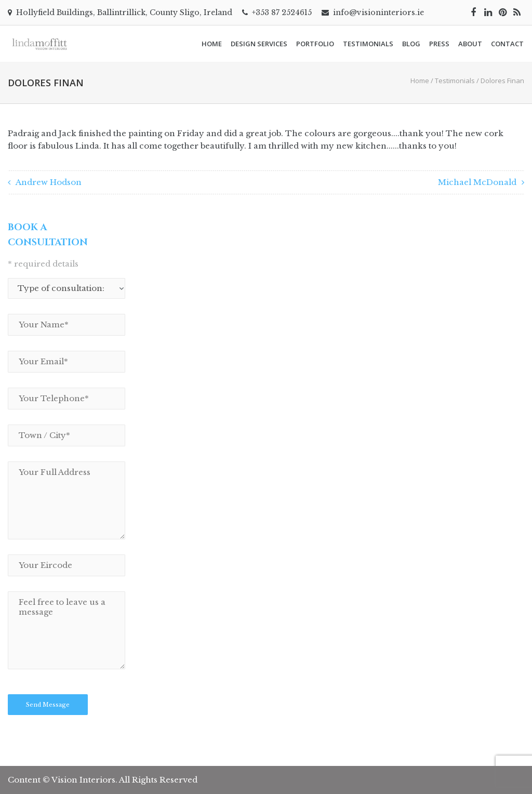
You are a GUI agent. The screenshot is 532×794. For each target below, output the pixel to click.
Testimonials (368, 44)
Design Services (259, 44)
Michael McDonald (477, 182)
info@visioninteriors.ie (378, 12)
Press (439, 44)
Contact (507, 44)
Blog (411, 44)
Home (212, 44)
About (470, 44)
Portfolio (315, 44)
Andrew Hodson (49, 182)
